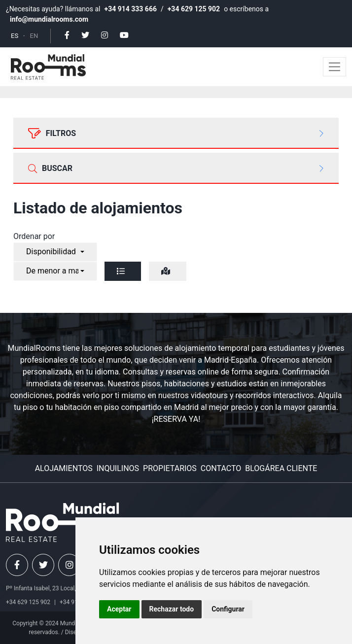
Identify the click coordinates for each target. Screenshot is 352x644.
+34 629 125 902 (194, 9)
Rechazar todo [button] (172, 609)
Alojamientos (64, 468)
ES (15, 36)
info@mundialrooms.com (49, 19)
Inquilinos (118, 468)
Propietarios (170, 468)
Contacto (221, 468)
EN (34, 36)
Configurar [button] (228, 609)
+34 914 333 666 (131, 9)
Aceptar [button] (119, 609)
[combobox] (55, 252)
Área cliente (291, 468)
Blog (255, 468)
